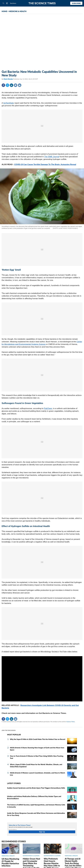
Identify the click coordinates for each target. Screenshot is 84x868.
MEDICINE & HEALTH (18, 11)
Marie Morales (8, 79)
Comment (16, 85)
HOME (4, 11)
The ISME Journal (52, 157)
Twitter (7, 85)
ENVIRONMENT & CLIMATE (31, 856)
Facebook (3, 85)
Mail (20, 85)
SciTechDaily (9, 103)
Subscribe (76, 3)
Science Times (71, 722)
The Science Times (42, 3)
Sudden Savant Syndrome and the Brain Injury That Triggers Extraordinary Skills (36, 788)
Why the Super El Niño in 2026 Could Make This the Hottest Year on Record (38, 739)
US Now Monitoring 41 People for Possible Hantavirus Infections (10, 862)
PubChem (48, 408)
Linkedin (11, 85)
